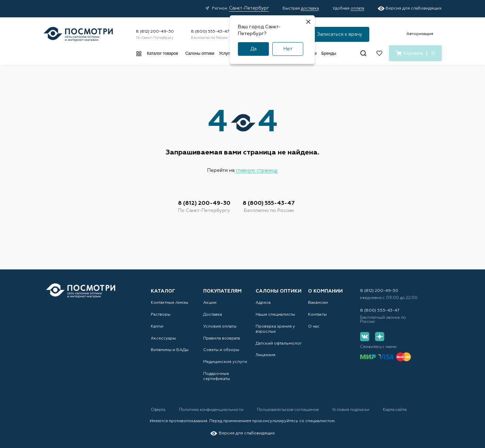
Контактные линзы (169, 302)
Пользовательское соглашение (289, 410)
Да (253, 49)
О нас (314, 326)
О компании (325, 291)
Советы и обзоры (221, 350)
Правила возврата (222, 338)
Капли (157, 326)
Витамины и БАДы (169, 350)
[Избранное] (379, 53)
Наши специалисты (275, 314)
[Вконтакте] (365, 337)
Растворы (161, 314)
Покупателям (222, 291)
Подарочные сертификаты (217, 376)
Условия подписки (353, 410)
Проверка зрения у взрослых (275, 329)
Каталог (163, 291)
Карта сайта (397, 410)
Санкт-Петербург (249, 8)
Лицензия (265, 355)
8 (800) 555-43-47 (210, 32)
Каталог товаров (163, 53)
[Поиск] (363, 53)
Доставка (213, 314)
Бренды (329, 53)
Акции (210, 302)
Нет (288, 49)
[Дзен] (379, 337)
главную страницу (257, 170)
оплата (357, 9)
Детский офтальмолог (279, 343)
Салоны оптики (200, 53)
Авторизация (420, 34)
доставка (310, 9)
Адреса (263, 302)
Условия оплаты (220, 326)
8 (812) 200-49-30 (155, 32)
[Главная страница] (78, 34)
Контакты (317, 314)
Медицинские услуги (225, 362)
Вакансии (318, 302)
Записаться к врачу (340, 34)
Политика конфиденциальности (212, 410)
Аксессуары (163, 338)
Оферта (159, 410)
